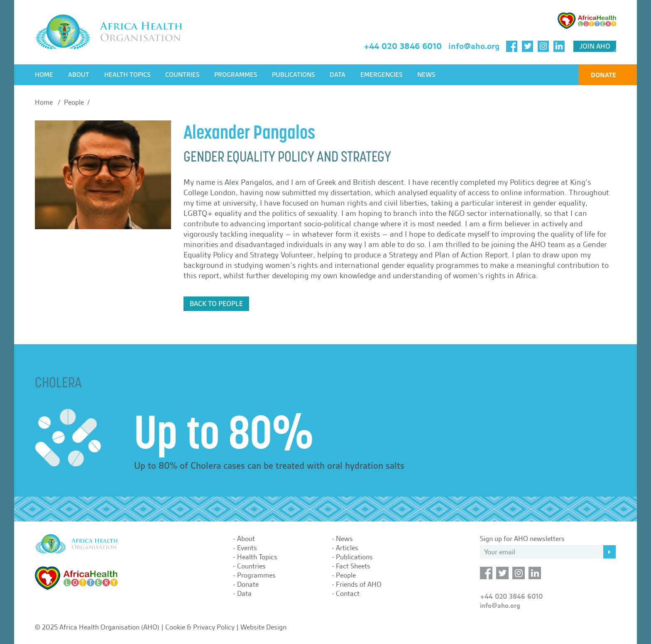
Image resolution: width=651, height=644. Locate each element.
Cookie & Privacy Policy (200, 627)
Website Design (263, 627)
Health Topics (127, 75)
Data (338, 75)
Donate (603, 75)
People (346, 575)
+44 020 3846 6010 (403, 46)
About (79, 75)
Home (44, 75)
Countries (182, 75)
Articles (347, 548)
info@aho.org (474, 46)
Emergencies (381, 75)
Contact (348, 593)
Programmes (236, 75)
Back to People (216, 304)
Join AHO (595, 46)
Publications (293, 75)
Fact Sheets (353, 566)
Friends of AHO (359, 584)
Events (247, 548)
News (426, 75)
